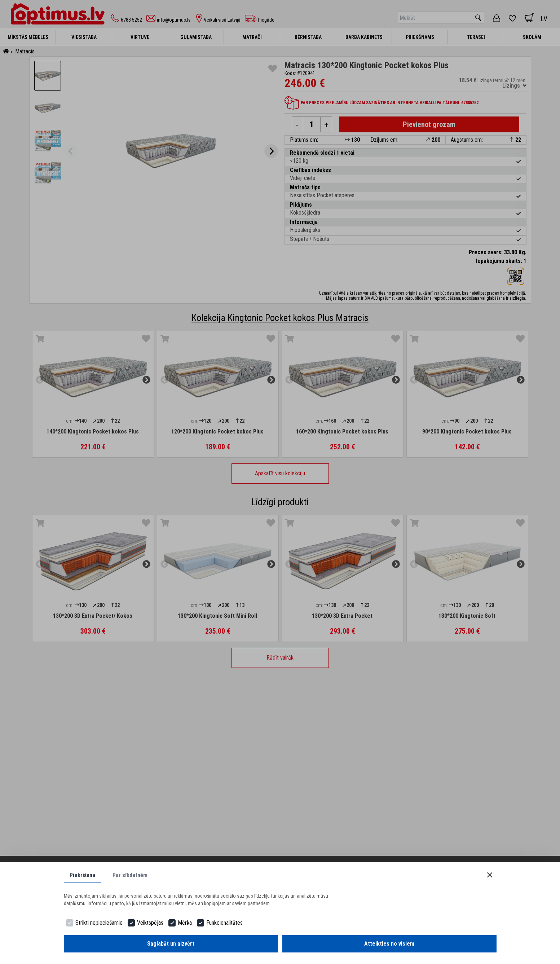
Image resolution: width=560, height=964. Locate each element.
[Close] (490, 875)
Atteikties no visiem (389, 944)
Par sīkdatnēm (130, 875)
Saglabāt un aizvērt (171, 944)
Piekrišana (82, 875)
